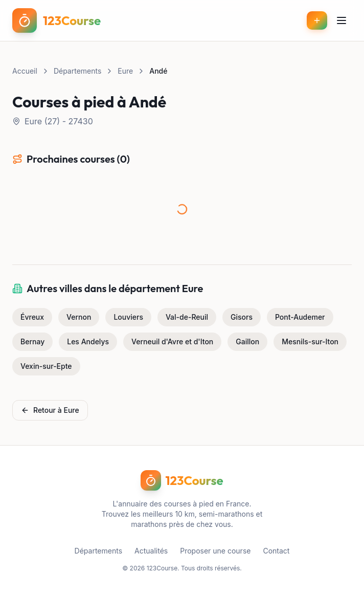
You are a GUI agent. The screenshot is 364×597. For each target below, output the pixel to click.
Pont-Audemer (300, 317)
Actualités (151, 551)
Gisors (242, 317)
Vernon (79, 317)
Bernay (32, 341)
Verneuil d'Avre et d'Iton (172, 341)
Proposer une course (215, 551)
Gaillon (247, 341)
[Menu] (342, 20)
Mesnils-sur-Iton (310, 341)
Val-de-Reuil (187, 317)
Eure (125, 71)
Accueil (25, 71)
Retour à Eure (50, 410)
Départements (77, 71)
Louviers (128, 317)
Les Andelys (88, 341)
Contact (276, 551)
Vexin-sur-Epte (46, 366)
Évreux (32, 317)
